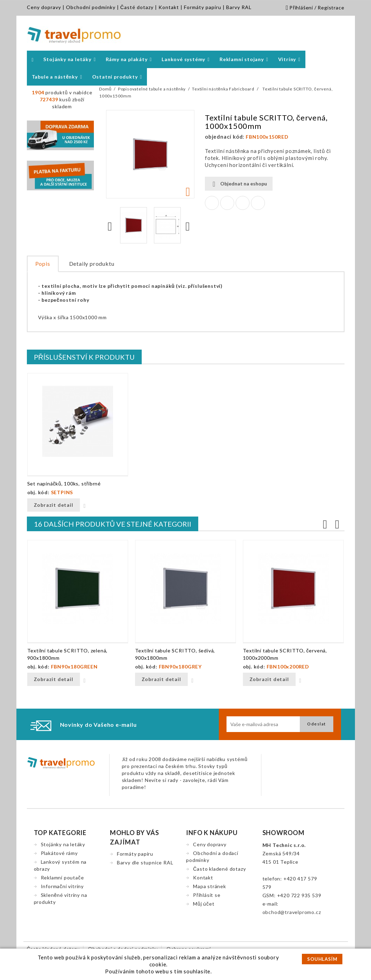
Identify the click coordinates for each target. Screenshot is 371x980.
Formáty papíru (203, 7)
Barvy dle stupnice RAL (145, 862)
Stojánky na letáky (63, 844)
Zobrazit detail (54, 505)
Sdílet (212, 203)
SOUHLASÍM (322, 959)
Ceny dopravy (44, 7)
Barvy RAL (239, 7)
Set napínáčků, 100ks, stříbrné (64, 484)
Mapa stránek (210, 886)
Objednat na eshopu (239, 184)
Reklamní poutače (62, 877)
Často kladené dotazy (219, 869)
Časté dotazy (137, 7)
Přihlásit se (207, 895)
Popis (43, 264)
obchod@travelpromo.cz (292, 912)
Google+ (243, 203)
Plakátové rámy (59, 853)
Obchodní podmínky (91, 7)
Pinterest (258, 203)
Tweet (227, 203)
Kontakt (169, 7)
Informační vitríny (62, 886)
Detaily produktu (92, 264)
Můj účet (204, 904)
